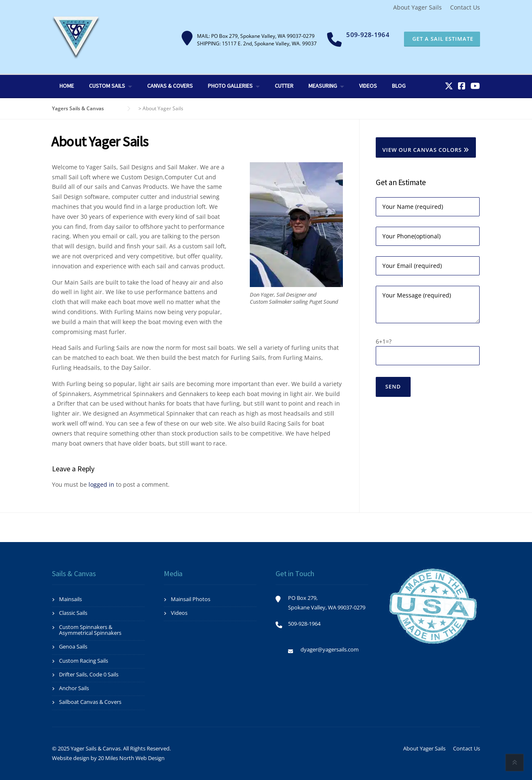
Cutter (284, 86)
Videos (368, 86)
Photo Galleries (230, 86)
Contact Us (465, 7)
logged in (101, 484)
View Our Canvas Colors (426, 150)
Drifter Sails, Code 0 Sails (89, 674)
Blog (399, 86)
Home (67, 86)
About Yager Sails (417, 7)
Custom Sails (107, 86)
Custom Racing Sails (84, 661)
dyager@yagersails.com (330, 649)
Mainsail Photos (191, 599)
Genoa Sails (73, 646)
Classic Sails (73, 613)
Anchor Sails (74, 688)
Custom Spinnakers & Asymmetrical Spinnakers (90, 630)
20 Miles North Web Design (131, 758)
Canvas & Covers (170, 86)
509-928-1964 (368, 35)
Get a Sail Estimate (442, 39)
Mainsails (70, 599)
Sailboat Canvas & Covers (90, 702)
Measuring (323, 86)
